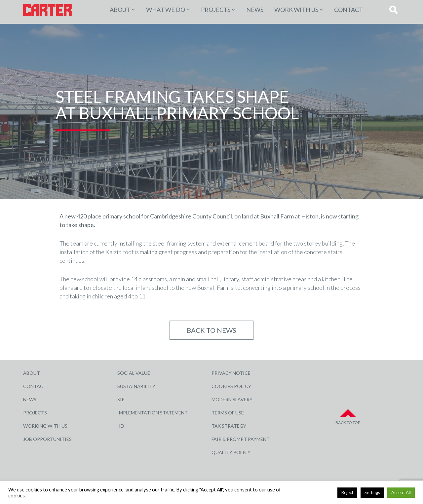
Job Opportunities (47, 439)
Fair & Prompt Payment (241, 439)
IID (121, 426)
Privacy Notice (231, 373)
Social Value (134, 373)
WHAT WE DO (166, 10)
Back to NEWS (211, 330)
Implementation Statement (153, 413)
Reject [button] (347, 492)
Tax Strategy (229, 426)
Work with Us (296, 10)
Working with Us (45, 426)
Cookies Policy (231, 386)
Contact (348, 10)
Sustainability (136, 386)
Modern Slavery (232, 399)
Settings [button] (372, 492)
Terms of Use (228, 413)
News (255, 10)
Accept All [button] (401, 492)
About (120, 10)
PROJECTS (216, 10)
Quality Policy (231, 452)
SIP (121, 399)
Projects (35, 413)
